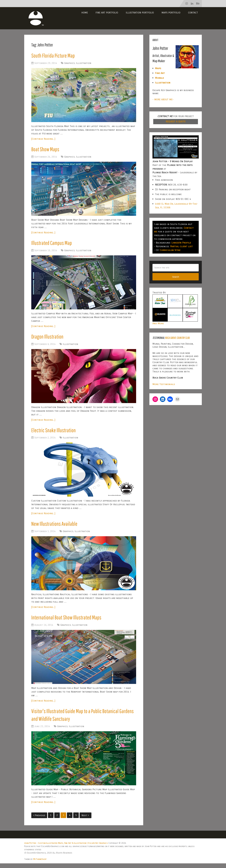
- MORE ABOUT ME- (163, 99)
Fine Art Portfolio (107, 13)
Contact (193, 13)
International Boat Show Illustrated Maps (68, 621)
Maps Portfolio (171, 13)
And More (158, 323)
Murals (159, 78)
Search (176, 277)
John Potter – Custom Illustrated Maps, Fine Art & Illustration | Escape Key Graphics (66, 848)
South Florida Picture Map (54, 56)
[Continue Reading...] (43, 139)
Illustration (84, 63)
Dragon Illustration (48, 338)
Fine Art (160, 73)
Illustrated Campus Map (52, 244)
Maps (158, 68)
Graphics (70, 63)
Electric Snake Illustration (54, 432)
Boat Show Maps (46, 150)
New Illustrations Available (55, 527)
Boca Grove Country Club (177, 338)
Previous (39, 820)
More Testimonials (164, 384)
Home (85, 13)
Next (85, 820)
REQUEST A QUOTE (176, 122)
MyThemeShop (40, 864)
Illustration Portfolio (140, 13)
